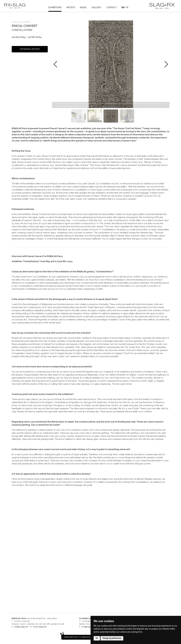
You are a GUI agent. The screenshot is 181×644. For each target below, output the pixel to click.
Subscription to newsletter (79, 637)
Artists (73, 7)
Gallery (98, 7)
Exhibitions (57, 7)
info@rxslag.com (21, 627)
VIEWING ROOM (30, 49)
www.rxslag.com (40, 627)
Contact (114, 7)
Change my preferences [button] (112, 638)
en (125, 7)
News (85, 7)
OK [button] (97, 638)
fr (129, 7)
